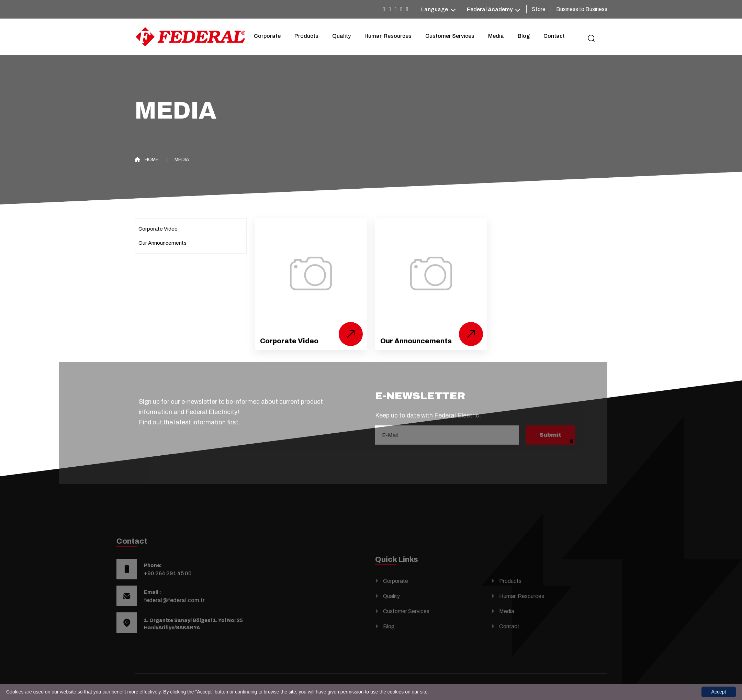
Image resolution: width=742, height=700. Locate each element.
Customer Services (450, 36)
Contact (554, 36)
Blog (524, 36)
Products (306, 36)
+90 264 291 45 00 (153, 573)
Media (496, 36)
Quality (341, 36)
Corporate (267, 36)
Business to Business (582, 9)
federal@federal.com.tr (160, 600)
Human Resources (388, 36)
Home (147, 160)
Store (539, 9)
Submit (550, 420)
